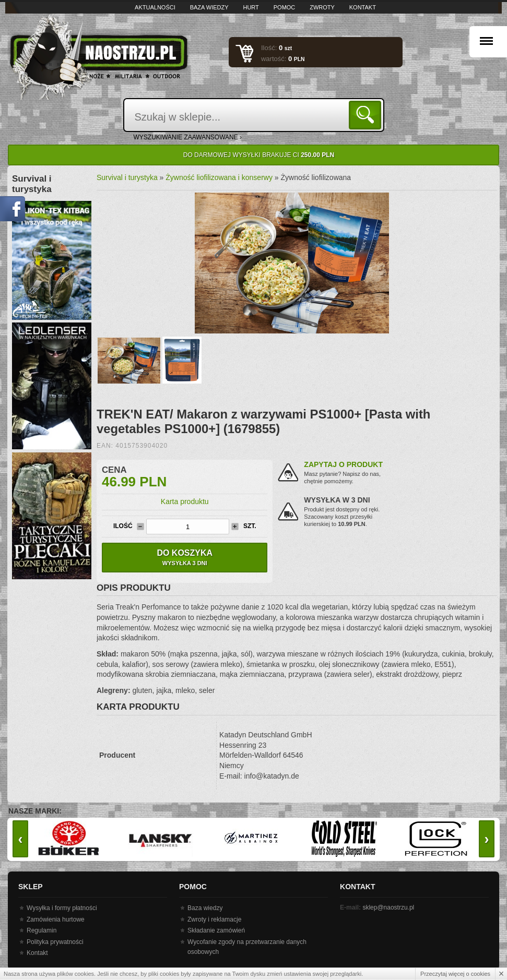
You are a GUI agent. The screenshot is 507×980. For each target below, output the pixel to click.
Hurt (251, 7)
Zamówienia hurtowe (56, 919)
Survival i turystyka (127, 177)
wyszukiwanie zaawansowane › (188, 137)
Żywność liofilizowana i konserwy (219, 177)
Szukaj (367, 115)
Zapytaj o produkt (343, 464)
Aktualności (155, 7)
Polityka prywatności (55, 942)
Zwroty (322, 7)
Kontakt (363, 7)
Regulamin (42, 930)
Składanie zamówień (216, 930)
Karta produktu (185, 501)
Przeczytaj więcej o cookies (455, 974)
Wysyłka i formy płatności (62, 908)
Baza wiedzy (209, 7)
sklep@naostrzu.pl (388, 907)
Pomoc (285, 7)
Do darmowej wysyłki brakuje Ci (259, 155)
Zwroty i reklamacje (214, 919)
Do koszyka (185, 557)
